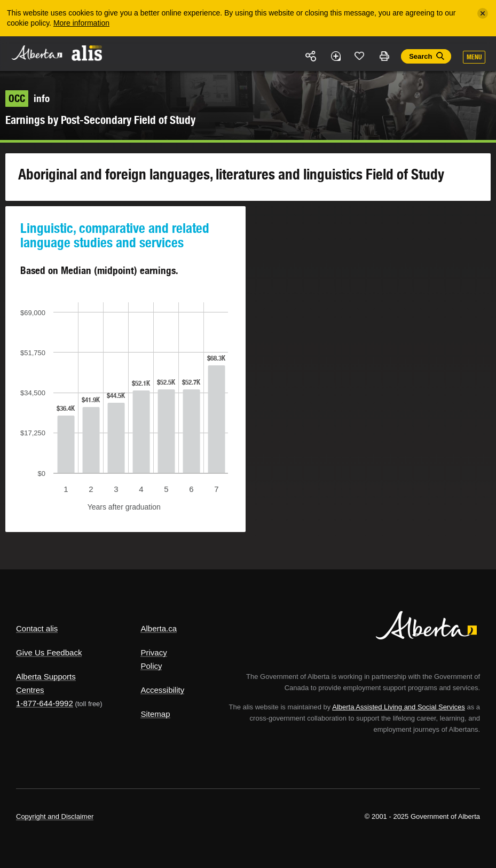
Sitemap (155, 714)
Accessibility (162, 690)
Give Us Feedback (49, 652)
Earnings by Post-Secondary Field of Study (100, 120)
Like (360, 56)
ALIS (87, 53)
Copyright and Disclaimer (55, 816)
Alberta (36, 53)
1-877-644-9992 (45, 703)
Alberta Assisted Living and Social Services (399, 707)
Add (335, 56)
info (27, 98)
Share (311, 56)
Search (420, 56)
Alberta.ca (159, 628)
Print (384, 56)
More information (81, 23)
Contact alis (37, 628)
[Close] (483, 13)
